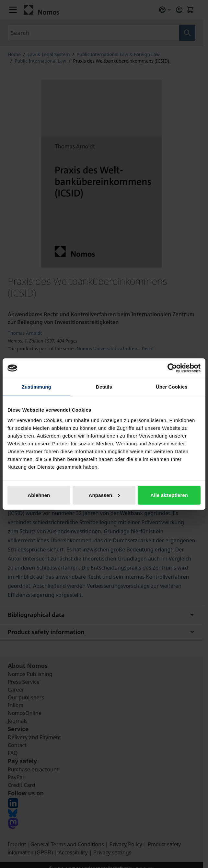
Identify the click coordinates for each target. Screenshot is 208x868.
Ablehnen (39, 495)
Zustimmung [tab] (36, 387)
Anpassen (104, 495)
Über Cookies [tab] (172, 387)
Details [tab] (104, 387)
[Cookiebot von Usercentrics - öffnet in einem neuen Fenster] (172, 368)
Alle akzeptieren (169, 495)
